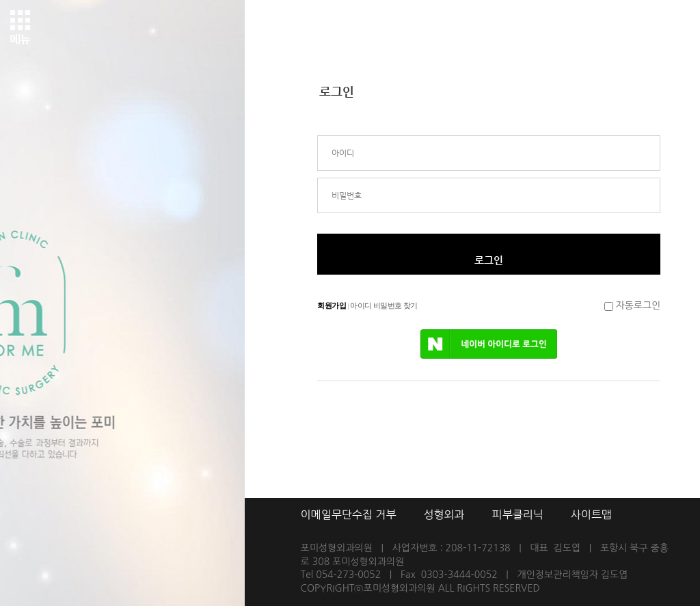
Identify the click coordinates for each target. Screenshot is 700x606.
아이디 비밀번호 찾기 (383, 305)
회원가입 (332, 305)
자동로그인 (638, 305)
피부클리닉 (518, 514)
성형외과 (444, 514)
